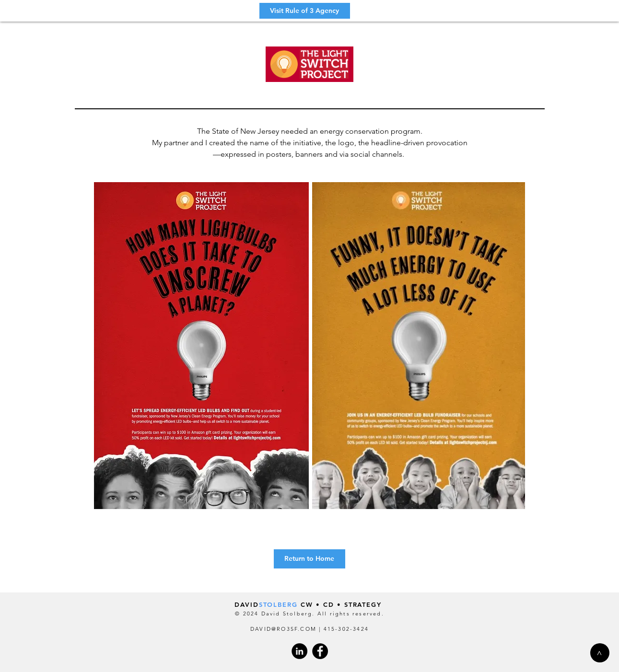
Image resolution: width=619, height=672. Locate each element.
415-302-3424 (346, 629)
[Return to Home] (309, 559)
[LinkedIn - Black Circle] (299, 651)
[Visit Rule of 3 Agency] (305, 11)
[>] (600, 653)
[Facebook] (320, 651)
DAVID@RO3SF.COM (283, 629)
